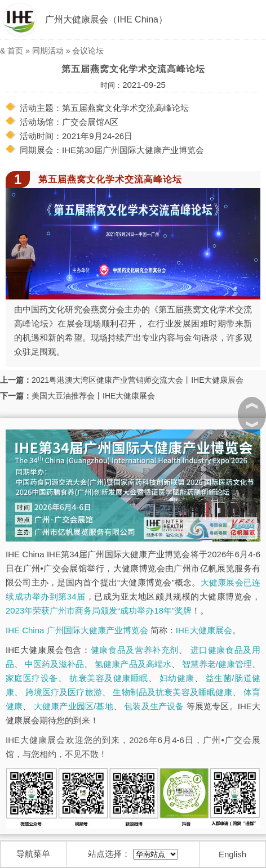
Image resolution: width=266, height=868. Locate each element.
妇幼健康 (177, 678)
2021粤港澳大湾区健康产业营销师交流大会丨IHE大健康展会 (138, 380)
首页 (15, 51)
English (232, 854)
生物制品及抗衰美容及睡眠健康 (172, 692)
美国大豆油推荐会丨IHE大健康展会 (93, 396)
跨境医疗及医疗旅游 (64, 692)
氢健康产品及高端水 (133, 664)
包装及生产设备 (154, 706)
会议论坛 (88, 51)
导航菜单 (33, 854)
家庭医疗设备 (32, 678)
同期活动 (48, 51)
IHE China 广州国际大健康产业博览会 (77, 630)
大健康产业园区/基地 (74, 706)
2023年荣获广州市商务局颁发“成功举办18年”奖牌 (99, 610)
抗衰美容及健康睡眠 (108, 678)
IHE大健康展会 (204, 630)
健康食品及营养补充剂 (135, 650)
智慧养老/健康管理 (217, 664)
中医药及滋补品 (54, 664)
